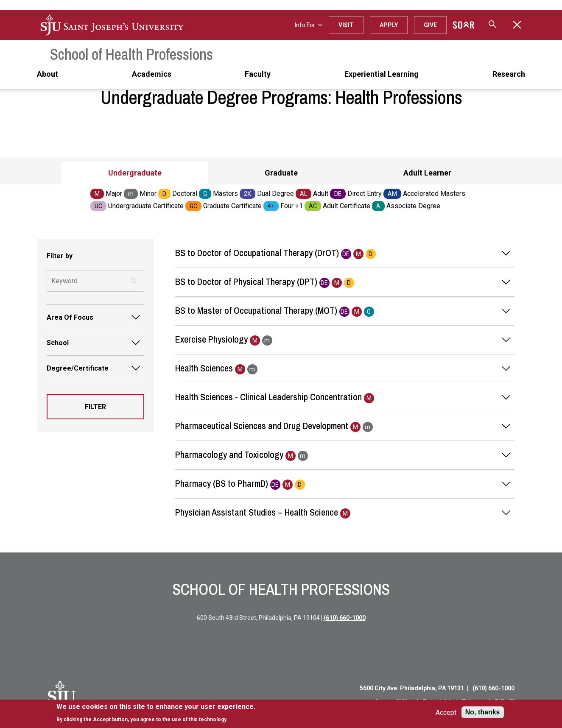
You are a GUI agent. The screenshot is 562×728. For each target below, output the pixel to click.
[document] (156, 713)
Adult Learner (427, 173)
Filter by (60, 256)
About (48, 74)
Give (430, 25)
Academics (152, 74)
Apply (389, 25)
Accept (446, 713)
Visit (346, 25)
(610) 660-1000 (345, 618)
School (58, 343)
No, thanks (483, 712)
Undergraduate (135, 173)
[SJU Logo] (62, 695)
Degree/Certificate (78, 368)
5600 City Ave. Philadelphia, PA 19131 (412, 688)
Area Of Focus (70, 317)
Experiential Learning (382, 74)
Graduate (281, 173)
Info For (309, 25)
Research (509, 74)
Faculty (258, 74)
